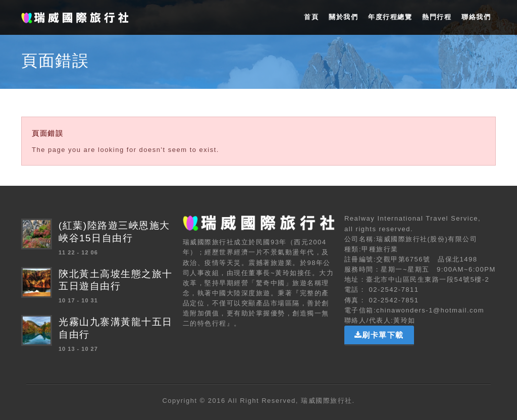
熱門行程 (437, 17)
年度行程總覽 (390, 17)
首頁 (311, 17)
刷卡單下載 (379, 335)
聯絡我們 (476, 17)
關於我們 (343, 17)
